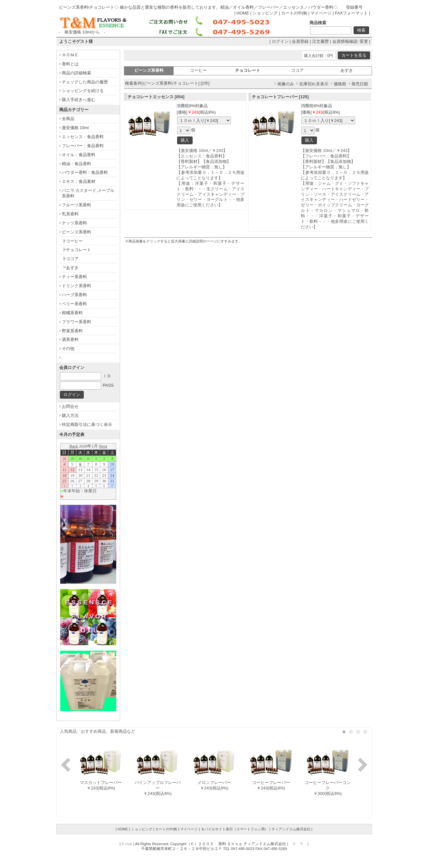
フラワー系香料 (76, 322)
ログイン (280, 41)
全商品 (68, 119)
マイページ (321, 13)
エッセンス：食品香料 (83, 137)
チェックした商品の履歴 (85, 82)
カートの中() (294, 13)
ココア (297, 70)
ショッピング (265, 13)
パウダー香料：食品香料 (85, 172)
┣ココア (70, 259)
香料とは (70, 64)
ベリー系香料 (74, 304)
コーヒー (198, 70)
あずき (347, 70)
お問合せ (70, 406)
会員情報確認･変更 (350, 41)
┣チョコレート (76, 250)
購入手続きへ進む (79, 100)
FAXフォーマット (352, 13)
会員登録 (300, 41)
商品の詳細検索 (76, 73)
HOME (243, 13)
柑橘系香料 (72, 313)
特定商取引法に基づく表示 (87, 425)
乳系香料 (70, 214)
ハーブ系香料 (74, 295)
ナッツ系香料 (74, 223)
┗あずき (70, 268)
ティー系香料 (74, 277)
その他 (68, 349)
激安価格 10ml (75, 128)
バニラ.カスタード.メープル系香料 (88, 193)
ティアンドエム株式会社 (291, 829)
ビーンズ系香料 (76, 232)
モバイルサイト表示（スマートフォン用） (235, 829)
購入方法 (70, 415)
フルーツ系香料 (76, 205)
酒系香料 (70, 340)
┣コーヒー (72, 241)
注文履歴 (320, 41)
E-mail (127, 844)
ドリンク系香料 (76, 286)
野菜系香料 (72, 331)
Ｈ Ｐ (298, 844)
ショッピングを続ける (83, 91)
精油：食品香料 (76, 164)
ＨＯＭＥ (70, 55)
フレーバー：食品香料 (83, 146)
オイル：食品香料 (79, 155)
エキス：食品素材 (79, 181)
